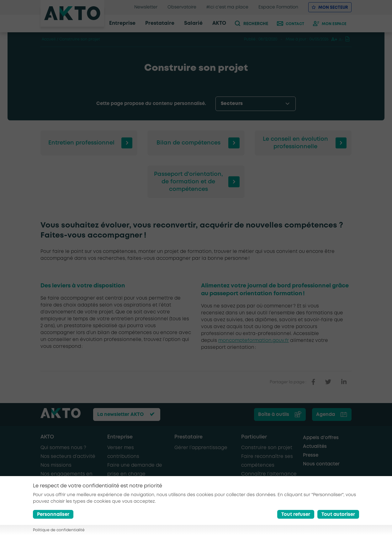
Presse (311, 455)
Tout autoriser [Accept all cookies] (338, 515)
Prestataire (188, 437)
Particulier (254, 437)
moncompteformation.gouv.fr (254, 341)
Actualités (315, 447)
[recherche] (254, 24)
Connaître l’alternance (269, 474)
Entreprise (120, 437)
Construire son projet (267, 448)
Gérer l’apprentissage (201, 448)
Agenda (326, 415)
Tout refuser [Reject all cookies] (296, 515)
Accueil (49, 39)
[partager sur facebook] (313, 382)
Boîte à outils (274, 415)
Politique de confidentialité (59, 530)
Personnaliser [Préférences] (53, 515)
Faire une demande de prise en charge (135, 470)
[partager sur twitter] (328, 382)
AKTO (47, 437)
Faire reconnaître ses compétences (267, 461)
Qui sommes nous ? (63, 448)
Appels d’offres (321, 438)
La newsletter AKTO (120, 415)
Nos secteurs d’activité (68, 457)
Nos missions (56, 465)
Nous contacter (321, 464)
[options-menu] (256, 104)
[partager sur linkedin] (344, 382)
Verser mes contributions (123, 452)
